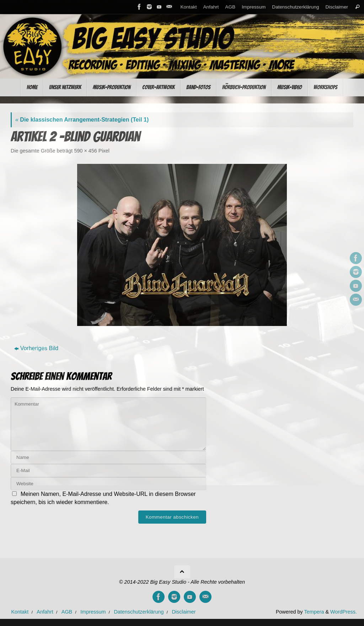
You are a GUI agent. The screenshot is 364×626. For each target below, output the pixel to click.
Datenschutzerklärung (295, 7)
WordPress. (344, 612)
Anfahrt (211, 7)
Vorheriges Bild (36, 348)
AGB (230, 7)
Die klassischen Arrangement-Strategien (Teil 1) (82, 120)
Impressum (254, 7)
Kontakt (188, 7)
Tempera (314, 612)
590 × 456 (85, 151)
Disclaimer (337, 7)
